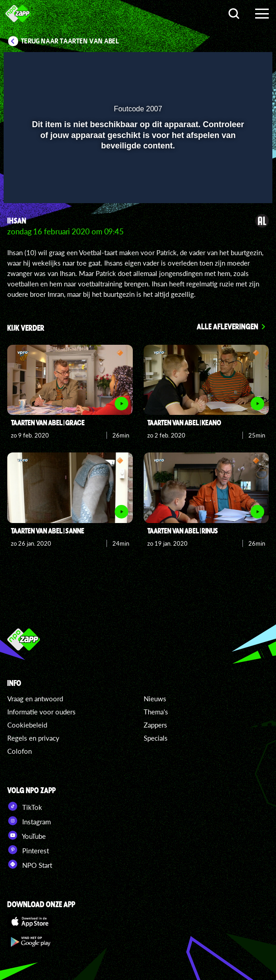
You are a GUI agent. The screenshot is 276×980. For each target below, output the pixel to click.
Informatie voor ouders (41, 712)
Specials (156, 738)
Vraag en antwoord (35, 699)
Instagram (29, 821)
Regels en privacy (33, 738)
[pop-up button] (224, 65)
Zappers (155, 725)
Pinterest (28, 850)
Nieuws (155, 699)
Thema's (156, 712)
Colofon (19, 751)
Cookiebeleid (27, 725)
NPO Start (30, 864)
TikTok (25, 806)
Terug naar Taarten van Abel (70, 41)
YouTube (27, 835)
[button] (242, 65)
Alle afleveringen (228, 326)
